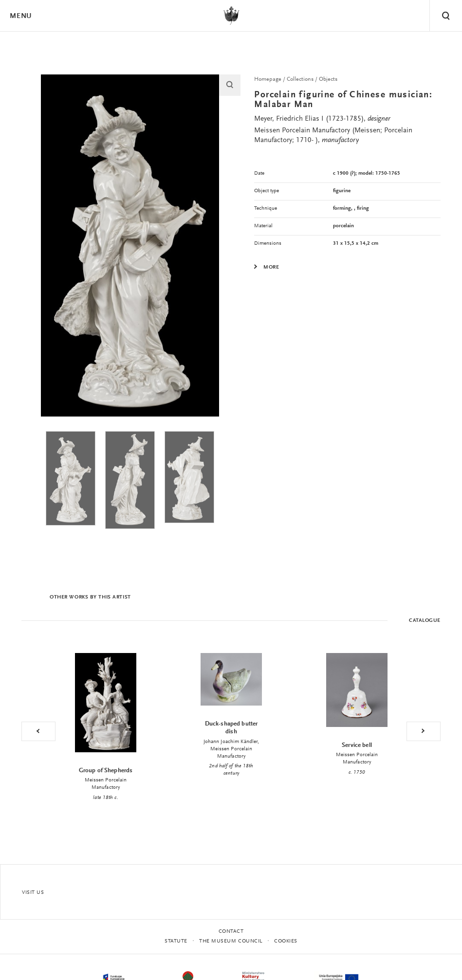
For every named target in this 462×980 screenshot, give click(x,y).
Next (424, 731)
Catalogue (425, 621)
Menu (20, 16)
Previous (38, 731)
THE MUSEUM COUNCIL (231, 941)
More (271, 268)
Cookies (286, 941)
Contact (231, 932)
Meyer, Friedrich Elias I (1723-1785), (322, 119)
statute (176, 941)
